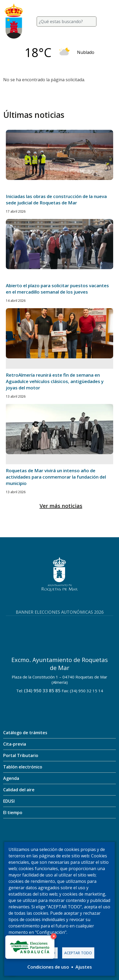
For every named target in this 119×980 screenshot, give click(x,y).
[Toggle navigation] (109, 22)
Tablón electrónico (23, 767)
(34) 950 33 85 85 (42, 691)
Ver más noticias (61, 506)
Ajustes (84, 967)
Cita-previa (15, 744)
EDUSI (9, 801)
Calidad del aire (19, 790)
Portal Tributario (21, 755)
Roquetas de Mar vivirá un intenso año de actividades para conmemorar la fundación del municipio (56, 477)
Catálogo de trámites (25, 733)
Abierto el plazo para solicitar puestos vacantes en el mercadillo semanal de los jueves (57, 289)
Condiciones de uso (48, 967)
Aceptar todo (78, 953)
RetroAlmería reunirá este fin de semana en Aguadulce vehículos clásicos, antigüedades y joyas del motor (55, 381)
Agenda (11, 778)
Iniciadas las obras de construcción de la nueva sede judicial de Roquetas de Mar (56, 199)
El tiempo (13, 813)
